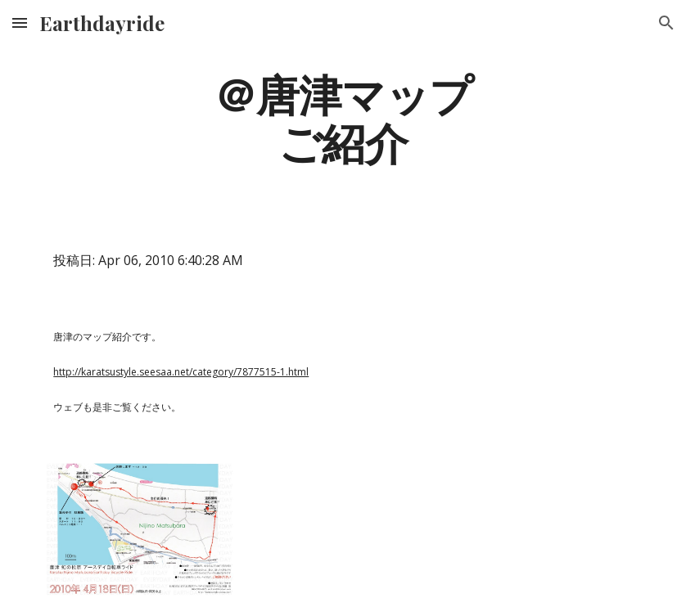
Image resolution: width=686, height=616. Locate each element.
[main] (343, 117)
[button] (20, 22)
